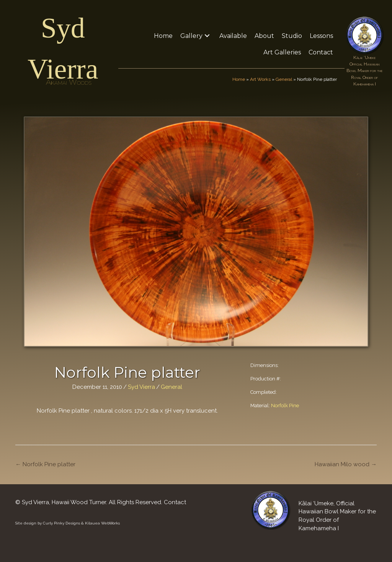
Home (239, 79)
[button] (207, 36)
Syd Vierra (141, 387)
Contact (175, 502)
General (284, 79)
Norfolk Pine (285, 406)
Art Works (260, 79)
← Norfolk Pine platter (45, 464)
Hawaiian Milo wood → (346, 464)
